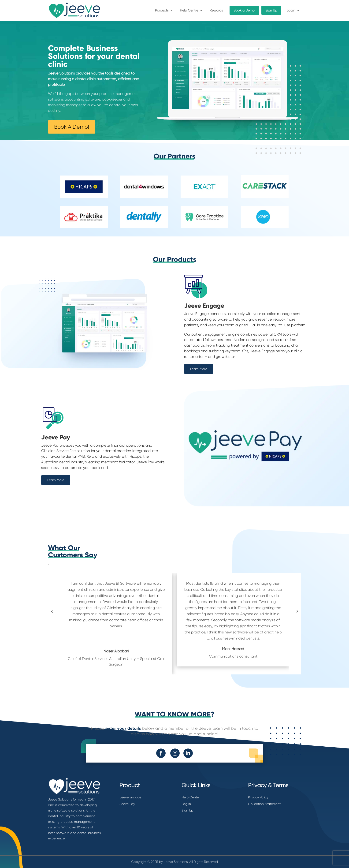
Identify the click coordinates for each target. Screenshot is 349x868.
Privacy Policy (258, 797)
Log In (186, 804)
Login (291, 10)
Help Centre (189, 10)
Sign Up (271, 10)
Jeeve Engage (130, 797)
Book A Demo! (72, 127)
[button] (52, 611)
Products (162, 10)
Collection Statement (264, 804)
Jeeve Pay (127, 804)
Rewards (216, 10)
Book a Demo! (244, 10)
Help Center (191, 797)
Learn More (199, 369)
